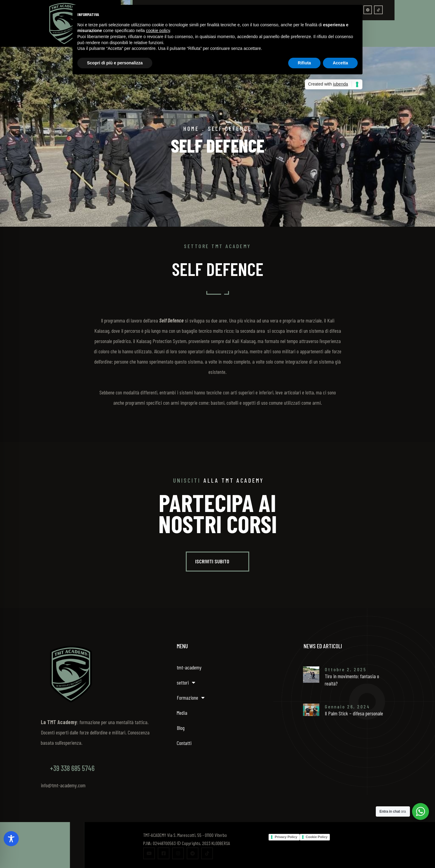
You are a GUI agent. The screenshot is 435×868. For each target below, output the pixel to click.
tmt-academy (189, 667)
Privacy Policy (286, 837)
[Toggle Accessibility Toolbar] (11, 839)
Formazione (191, 698)
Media (182, 713)
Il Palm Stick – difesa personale (354, 713)
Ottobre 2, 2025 (346, 669)
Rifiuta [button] (304, 63)
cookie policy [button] (158, 31)
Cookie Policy (317, 837)
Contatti (184, 743)
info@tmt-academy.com (63, 785)
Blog (181, 728)
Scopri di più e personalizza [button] (115, 63)
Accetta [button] (340, 63)
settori (186, 682)
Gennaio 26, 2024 (347, 706)
